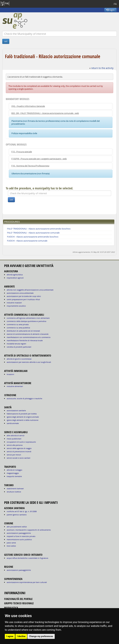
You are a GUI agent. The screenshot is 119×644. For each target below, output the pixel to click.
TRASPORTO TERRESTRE (14, 476)
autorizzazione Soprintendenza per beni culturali (27, 582)
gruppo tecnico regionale (19, 603)
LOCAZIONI (10, 374)
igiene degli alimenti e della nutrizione (23, 420)
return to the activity (102, 68)
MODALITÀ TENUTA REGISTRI (16, 344)
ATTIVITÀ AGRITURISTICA (15, 275)
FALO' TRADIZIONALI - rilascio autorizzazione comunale (33, 233)
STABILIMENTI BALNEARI (15, 488)
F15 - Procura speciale (22, 152)
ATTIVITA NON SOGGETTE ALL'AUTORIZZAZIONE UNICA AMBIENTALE (30, 290)
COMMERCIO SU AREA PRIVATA (18, 324)
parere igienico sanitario (17, 515)
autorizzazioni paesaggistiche (19, 533)
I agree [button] (10, 636)
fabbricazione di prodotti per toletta (22, 414)
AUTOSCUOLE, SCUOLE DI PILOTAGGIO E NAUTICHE (24, 398)
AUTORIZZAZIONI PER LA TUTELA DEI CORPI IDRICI (24, 296)
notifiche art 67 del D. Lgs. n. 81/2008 (22, 511)
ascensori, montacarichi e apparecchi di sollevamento (29, 530)
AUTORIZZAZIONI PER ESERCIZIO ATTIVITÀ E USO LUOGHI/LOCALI (29, 362)
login (110, 10)
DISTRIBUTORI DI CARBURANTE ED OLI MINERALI (23, 331)
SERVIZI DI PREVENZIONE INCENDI (19, 451)
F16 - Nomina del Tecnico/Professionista (30, 166)
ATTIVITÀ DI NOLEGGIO (15, 470)
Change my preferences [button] (41, 636)
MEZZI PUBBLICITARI (14, 439)
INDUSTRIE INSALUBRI (14, 303)
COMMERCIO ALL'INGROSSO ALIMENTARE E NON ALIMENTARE (28, 318)
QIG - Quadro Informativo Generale (28, 106)
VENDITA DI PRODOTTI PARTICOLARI (19, 347)
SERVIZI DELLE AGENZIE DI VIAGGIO (19, 448)
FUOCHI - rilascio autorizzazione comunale (27, 241)
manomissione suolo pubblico (19, 539)
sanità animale (13, 423)
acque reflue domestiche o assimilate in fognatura (27, 558)
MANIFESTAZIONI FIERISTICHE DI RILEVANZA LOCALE (25, 340)
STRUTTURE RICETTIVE (14, 492)
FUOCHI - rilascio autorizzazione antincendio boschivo (33, 237)
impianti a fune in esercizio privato (21, 536)
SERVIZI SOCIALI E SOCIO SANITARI (19, 458)
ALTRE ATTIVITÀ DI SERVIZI (16, 435)
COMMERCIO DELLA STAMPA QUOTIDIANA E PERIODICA (26, 321)
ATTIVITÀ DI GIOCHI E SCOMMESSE (19, 359)
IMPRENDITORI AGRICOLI (15, 278)
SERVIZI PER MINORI (14, 455)
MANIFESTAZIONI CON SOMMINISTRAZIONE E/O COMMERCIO (29, 337)
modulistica (11, 608)
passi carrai (11, 543)
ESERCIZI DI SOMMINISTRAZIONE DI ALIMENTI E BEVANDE (28, 334)
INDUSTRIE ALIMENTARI (15, 386)
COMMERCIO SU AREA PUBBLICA (18, 328)
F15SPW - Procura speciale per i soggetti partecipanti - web (39, 159)
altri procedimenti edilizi (17, 527)
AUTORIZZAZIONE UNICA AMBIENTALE (20, 293)
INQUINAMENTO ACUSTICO (16, 306)
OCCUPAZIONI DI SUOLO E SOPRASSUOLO (21, 442)
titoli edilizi (11, 546)
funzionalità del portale (18, 599)
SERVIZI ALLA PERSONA (15, 445)
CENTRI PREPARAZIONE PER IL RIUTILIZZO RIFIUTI (23, 299)
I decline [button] (21, 636)
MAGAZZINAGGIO (13, 473)
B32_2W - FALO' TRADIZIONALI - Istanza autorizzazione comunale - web (45, 113)
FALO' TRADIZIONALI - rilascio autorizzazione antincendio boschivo (39, 229)
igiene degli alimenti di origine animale (23, 417)
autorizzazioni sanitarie (16, 410)
